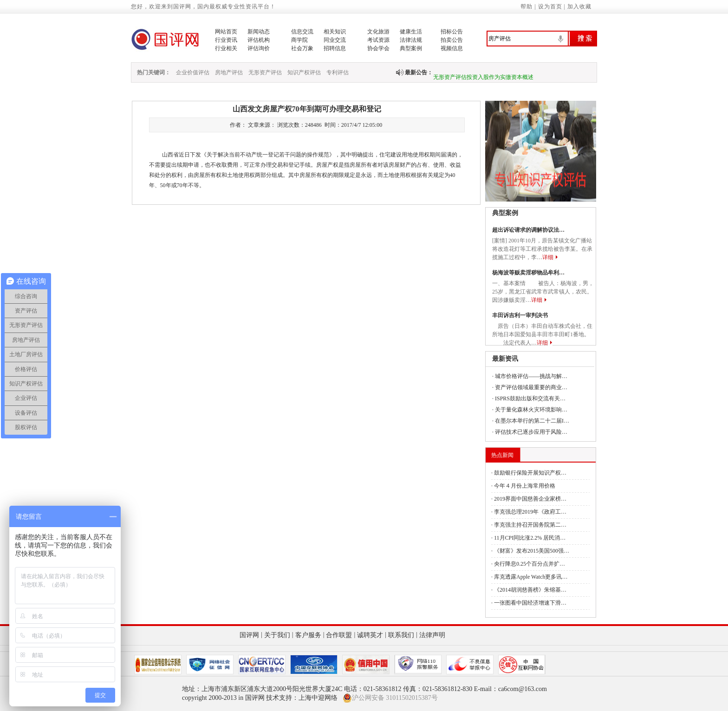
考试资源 (378, 40)
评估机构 (259, 40)
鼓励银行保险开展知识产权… (530, 473)
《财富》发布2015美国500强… (532, 551)
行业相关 (226, 48)
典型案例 (411, 48)
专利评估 (338, 72)
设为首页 (550, 7)
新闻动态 (259, 32)
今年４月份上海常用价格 (525, 486)
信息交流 (302, 32)
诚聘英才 (370, 635)
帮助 (526, 7)
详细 (548, 257)
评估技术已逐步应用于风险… (531, 432)
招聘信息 (335, 48)
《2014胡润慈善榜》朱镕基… (530, 590)
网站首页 (226, 32)
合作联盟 (339, 635)
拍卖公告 (452, 40)
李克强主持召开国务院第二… (530, 525)
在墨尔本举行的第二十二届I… (532, 421)
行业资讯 (226, 40)
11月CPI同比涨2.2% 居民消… (530, 538)
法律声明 (432, 635)
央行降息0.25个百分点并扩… (530, 564)
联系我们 (401, 635)
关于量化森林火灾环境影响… (531, 410)
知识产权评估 (304, 72)
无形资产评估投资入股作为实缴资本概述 (483, 81)
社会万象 (302, 48)
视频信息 (452, 48)
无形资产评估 (265, 72)
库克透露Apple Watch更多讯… (531, 577)
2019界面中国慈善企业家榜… (530, 499)
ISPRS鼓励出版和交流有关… (530, 398)
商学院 (299, 40)
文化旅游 (378, 32)
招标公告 (452, 32)
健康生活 (411, 32)
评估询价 (259, 48)
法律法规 (411, 40)
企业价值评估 (193, 72)
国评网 (249, 635)
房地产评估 (229, 72)
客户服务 (308, 635)
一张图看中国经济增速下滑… (530, 603)
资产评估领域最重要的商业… (531, 387)
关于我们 (277, 635)
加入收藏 (579, 7)
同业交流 (335, 40)
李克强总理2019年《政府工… (530, 512)
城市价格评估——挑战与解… (531, 376)
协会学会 (378, 48)
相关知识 (335, 32)
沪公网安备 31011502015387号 (390, 698)
